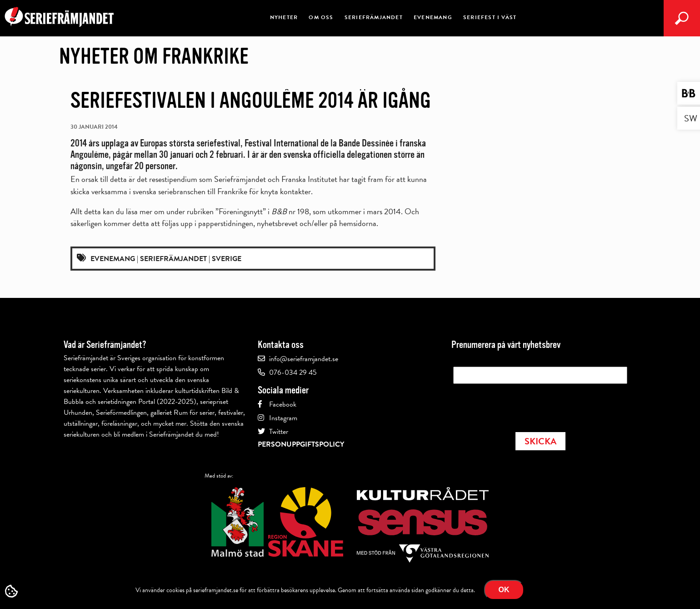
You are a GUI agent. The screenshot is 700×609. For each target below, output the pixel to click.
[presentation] (522, 405)
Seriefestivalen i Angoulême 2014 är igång (251, 101)
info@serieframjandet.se (304, 359)
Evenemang (433, 17)
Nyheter (284, 17)
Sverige (227, 259)
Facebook (283, 404)
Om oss (321, 17)
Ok (504, 590)
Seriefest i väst (490, 17)
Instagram (283, 418)
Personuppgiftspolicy (301, 444)
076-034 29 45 (293, 372)
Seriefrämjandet (374, 17)
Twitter (279, 432)
